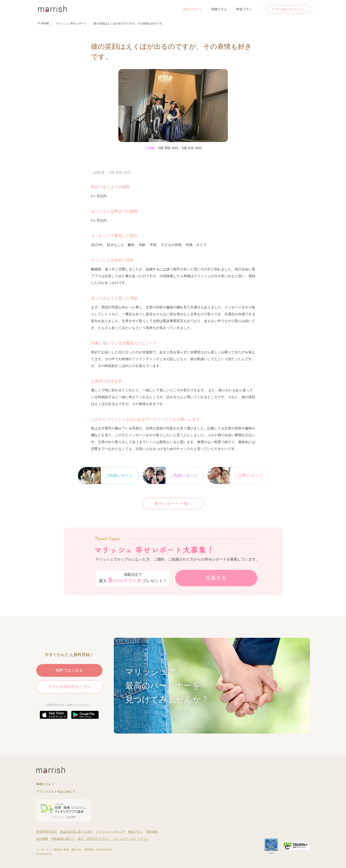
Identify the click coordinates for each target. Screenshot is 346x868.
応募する (216, 578)
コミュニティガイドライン (131, 839)
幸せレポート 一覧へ (173, 504)
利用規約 (152, 832)
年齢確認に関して (63, 839)
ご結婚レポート (106, 475)
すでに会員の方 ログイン (288, 9)
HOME (45, 23)
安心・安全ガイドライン (94, 839)
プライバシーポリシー (110, 832)
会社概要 (42, 839)
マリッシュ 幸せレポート (71, 23)
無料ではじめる (69, 670)
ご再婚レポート (170, 475)
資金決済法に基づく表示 (76, 832)
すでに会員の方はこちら (69, 687)
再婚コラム (219, 9)
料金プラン (244, 9)
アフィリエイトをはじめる (54, 792)
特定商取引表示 (47, 832)
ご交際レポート (235, 475)
